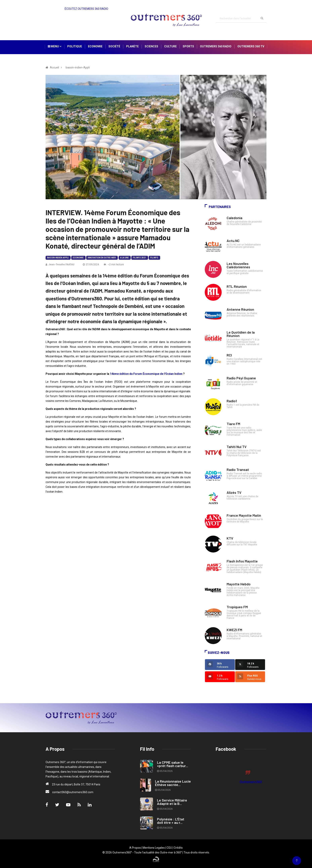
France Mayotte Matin (244, 515)
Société (114, 46)
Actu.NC (233, 241)
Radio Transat (238, 470)
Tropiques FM (237, 607)
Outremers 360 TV (251, 46)
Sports (188, 46)
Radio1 (232, 401)
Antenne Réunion (240, 309)
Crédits (178, 848)
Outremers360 (251, 782)
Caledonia (234, 218)
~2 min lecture (114, 265)
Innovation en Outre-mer (102, 258)
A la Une (124, 258)
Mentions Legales (154, 848)
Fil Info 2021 (139, 258)
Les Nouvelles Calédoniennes (238, 265)
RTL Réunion (237, 286)
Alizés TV (234, 492)
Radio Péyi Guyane (241, 378)
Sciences (151, 46)
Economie (95, 46)
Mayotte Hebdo (239, 584)
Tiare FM (233, 424)
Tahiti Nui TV (237, 447)
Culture (170, 46)
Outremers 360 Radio (216, 46)
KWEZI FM (234, 630)
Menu (55, 46)
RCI (229, 355)
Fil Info (154, 258)
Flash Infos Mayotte (242, 561)
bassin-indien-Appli (58, 258)
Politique (75, 46)
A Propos (135, 848)
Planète (132, 46)
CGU (169, 848)
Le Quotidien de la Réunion (241, 334)
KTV (230, 538)
